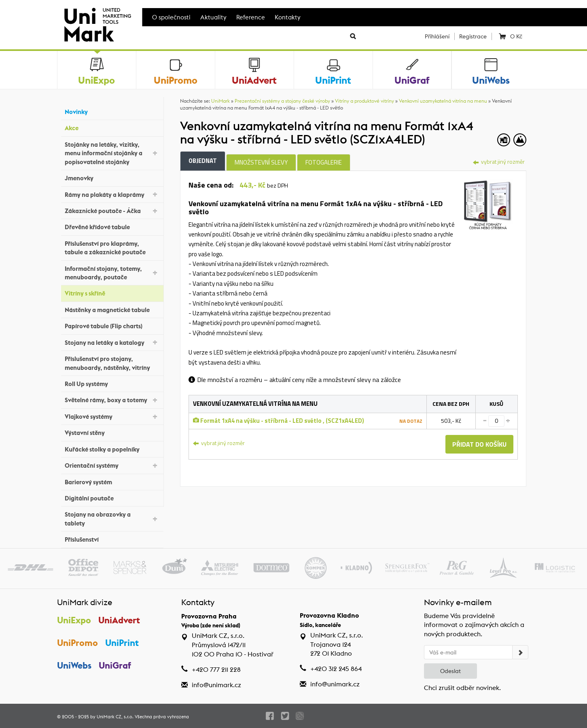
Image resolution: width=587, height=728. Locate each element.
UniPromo (77, 643)
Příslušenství (112, 539)
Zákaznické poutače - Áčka (112, 210)
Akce (112, 127)
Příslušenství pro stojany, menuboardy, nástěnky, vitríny (112, 363)
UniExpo (74, 620)
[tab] (488, 203)
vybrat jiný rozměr (499, 161)
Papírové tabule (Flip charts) (112, 325)
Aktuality (213, 17)
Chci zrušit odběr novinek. (462, 688)
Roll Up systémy (112, 383)
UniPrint (122, 643)
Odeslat (450, 671)
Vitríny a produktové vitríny (364, 101)
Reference (251, 17)
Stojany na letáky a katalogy (112, 342)
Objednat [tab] (203, 161)
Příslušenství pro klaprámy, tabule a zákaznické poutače (112, 248)
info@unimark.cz (216, 685)
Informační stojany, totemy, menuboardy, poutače (112, 273)
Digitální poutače (112, 497)
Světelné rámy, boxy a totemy (112, 400)
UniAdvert (120, 620)
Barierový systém (112, 481)
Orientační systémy (112, 465)
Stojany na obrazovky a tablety (112, 519)
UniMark (220, 101)
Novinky (112, 111)
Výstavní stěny (112, 432)
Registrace (473, 36)
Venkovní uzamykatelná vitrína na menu (443, 101)
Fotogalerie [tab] (324, 162)
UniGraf (115, 665)
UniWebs (74, 665)
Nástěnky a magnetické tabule (112, 309)
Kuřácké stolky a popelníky (112, 448)
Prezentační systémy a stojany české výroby (282, 101)
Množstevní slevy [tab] (261, 162)
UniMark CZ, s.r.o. (115, 717)
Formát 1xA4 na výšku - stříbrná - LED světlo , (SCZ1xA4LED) (279, 421)
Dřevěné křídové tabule (112, 226)
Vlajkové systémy (112, 416)
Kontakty (288, 17)
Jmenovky (112, 177)
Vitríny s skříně (112, 292)
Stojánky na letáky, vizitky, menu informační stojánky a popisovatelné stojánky (112, 153)
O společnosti (171, 17)
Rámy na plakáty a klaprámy (112, 194)
